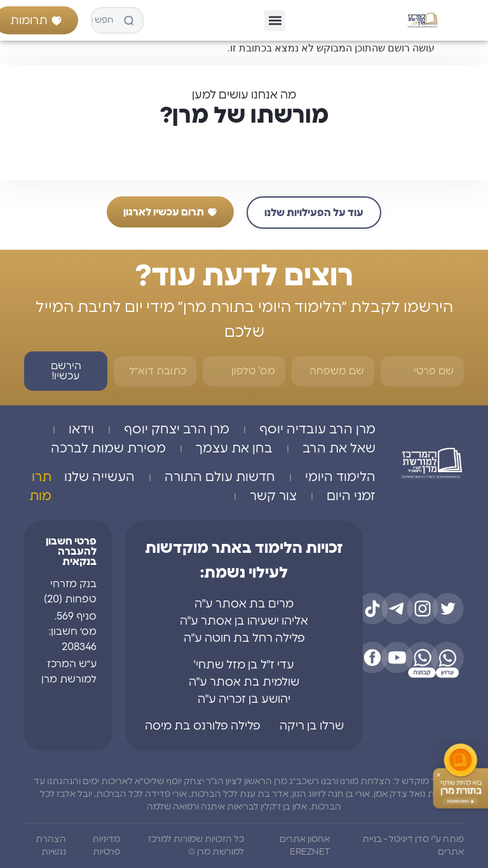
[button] (275, 21)
